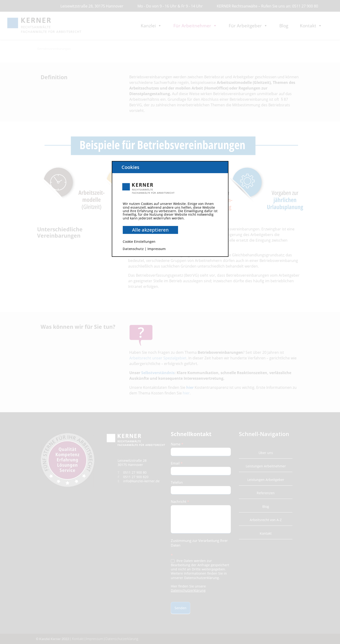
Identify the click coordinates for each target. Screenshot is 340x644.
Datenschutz (133, 249)
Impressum (157, 249)
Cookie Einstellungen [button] (139, 241)
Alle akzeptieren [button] (150, 230)
